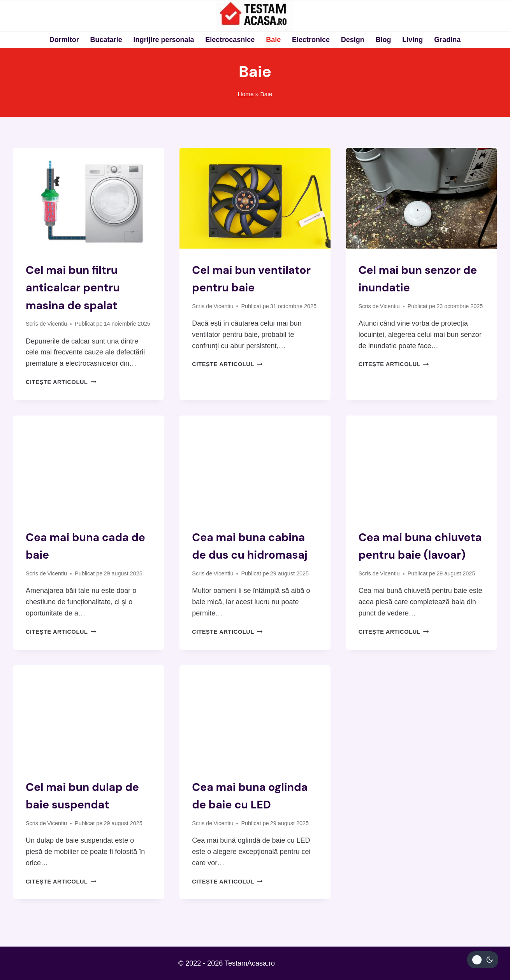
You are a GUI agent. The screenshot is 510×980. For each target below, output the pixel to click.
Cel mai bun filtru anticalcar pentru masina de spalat (76, 287)
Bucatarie (106, 40)
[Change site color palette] (483, 960)
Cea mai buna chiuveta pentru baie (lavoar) (418, 554)
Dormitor (64, 40)
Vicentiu (57, 323)
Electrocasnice (230, 40)
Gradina (447, 40)
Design (353, 40)
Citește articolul (61, 381)
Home (246, 94)
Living (412, 40)
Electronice (311, 40)
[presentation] (89, 198)
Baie (273, 40)
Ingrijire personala (164, 40)
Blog (383, 40)
